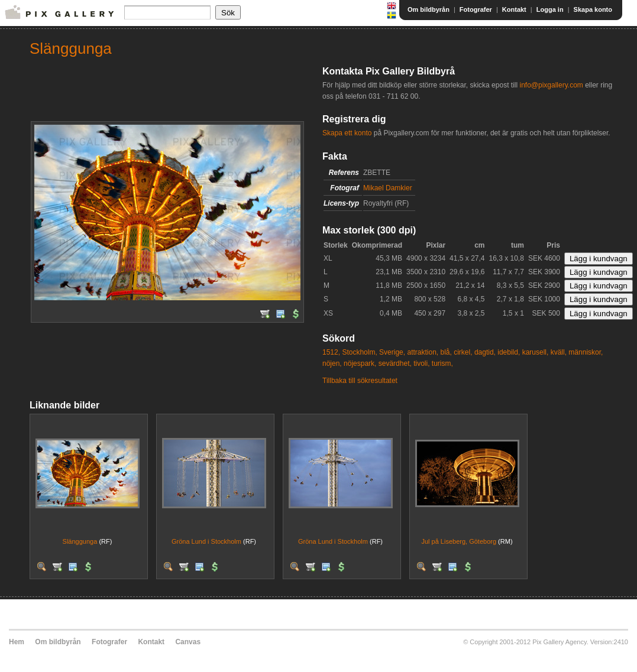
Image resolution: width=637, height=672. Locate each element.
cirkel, (463, 352)
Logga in (550, 9)
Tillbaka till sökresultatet (360, 381)
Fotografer (476, 9)
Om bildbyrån (429, 9)
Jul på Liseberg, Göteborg (459, 541)
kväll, (559, 352)
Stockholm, (359, 352)
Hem (17, 642)
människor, (586, 352)
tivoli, (421, 363)
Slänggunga (80, 541)
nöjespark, (360, 363)
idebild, (509, 352)
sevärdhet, (395, 363)
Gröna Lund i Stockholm (206, 541)
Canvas (188, 642)
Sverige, (392, 352)
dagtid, (485, 352)
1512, (331, 352)
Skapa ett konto (347, 133)
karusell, (536, 352)
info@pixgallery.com (551, 85)
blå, (446, 352)
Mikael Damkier (388, 188)
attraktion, (423, 352)
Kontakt (514, 9)
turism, (442, 363)
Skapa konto (593, 9)
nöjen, (332, 363)
